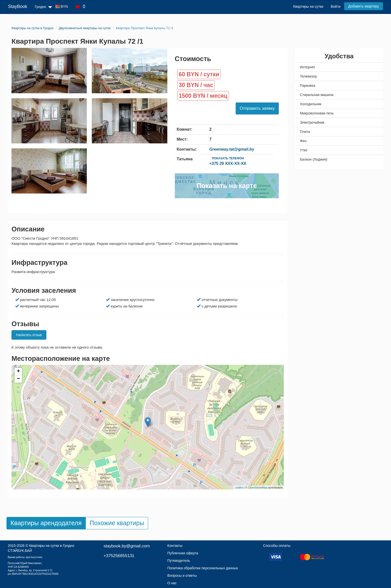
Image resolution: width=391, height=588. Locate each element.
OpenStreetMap (258, 488)
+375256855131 (119, 556)
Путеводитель (179, 561)
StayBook (18, 6)
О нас (172, 583)
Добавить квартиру (363, 6)
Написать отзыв (29, 335)
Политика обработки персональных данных (203, 568)
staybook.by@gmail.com (127, 546)
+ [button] (18, 372)
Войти (336, 6)
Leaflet (239, 488)
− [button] (18, 379)
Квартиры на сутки (308, 6)
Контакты (175, 546)
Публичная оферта (183, 553)
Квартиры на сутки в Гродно (51, 546)
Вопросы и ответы (182, 576)
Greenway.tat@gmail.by (232, 149)
